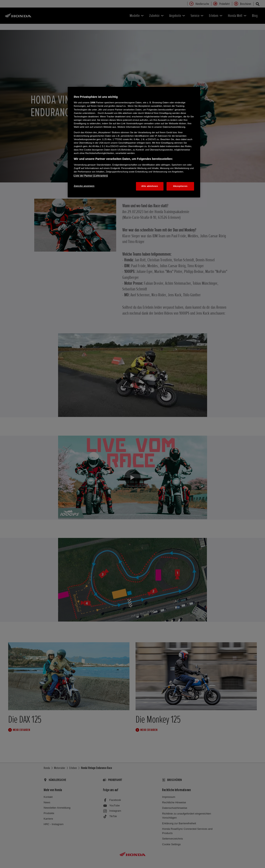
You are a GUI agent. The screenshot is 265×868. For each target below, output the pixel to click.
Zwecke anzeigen (84, 186)
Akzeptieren (180, 186)
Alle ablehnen (150, 186)
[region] (134, 142)
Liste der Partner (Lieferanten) (91, 176)
